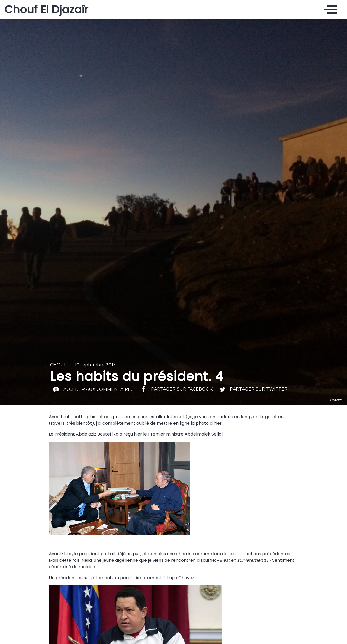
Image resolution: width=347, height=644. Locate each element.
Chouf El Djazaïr (46, 9)
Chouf (58, 365)
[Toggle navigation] (329, 9)
